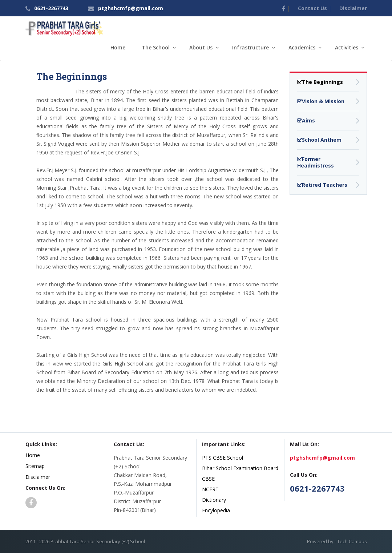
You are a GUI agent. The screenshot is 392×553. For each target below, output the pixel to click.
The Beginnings (320, 82)
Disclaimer (353, 8)
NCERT (210, 489)
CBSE (208, 479)
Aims (306, 120)
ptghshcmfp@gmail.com (131, 8)
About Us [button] (201, 47)
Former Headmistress (316, 162)
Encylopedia (216, 510)
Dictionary (214, 500)
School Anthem (319, 140)
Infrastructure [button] (250, 47)
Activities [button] (347, 47)
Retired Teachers (322, 185)
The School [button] (156, 47)
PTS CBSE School (223, 458)
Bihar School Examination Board (240, 468)
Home (118, 47)
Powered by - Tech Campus (337, 541)
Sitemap (35, 466)
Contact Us (312, 8)
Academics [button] (302, 47)
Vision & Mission (321, 101)
